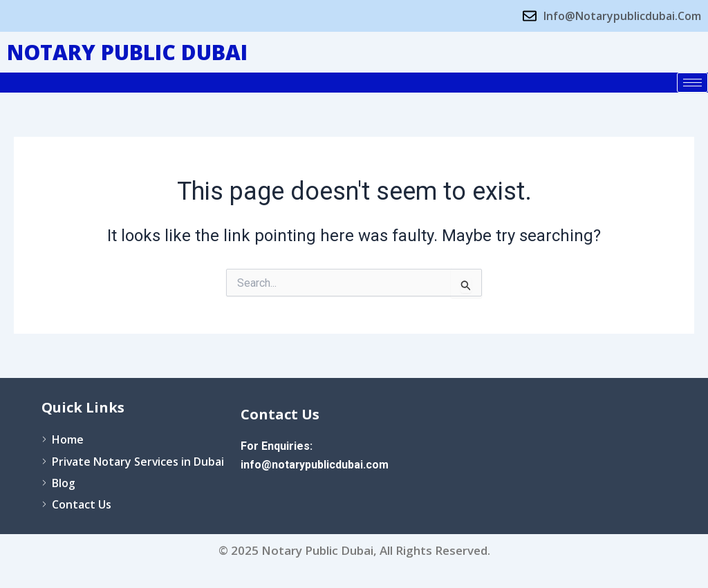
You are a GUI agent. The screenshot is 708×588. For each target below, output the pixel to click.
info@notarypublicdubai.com (315, 464)
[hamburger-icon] (692, 83)
